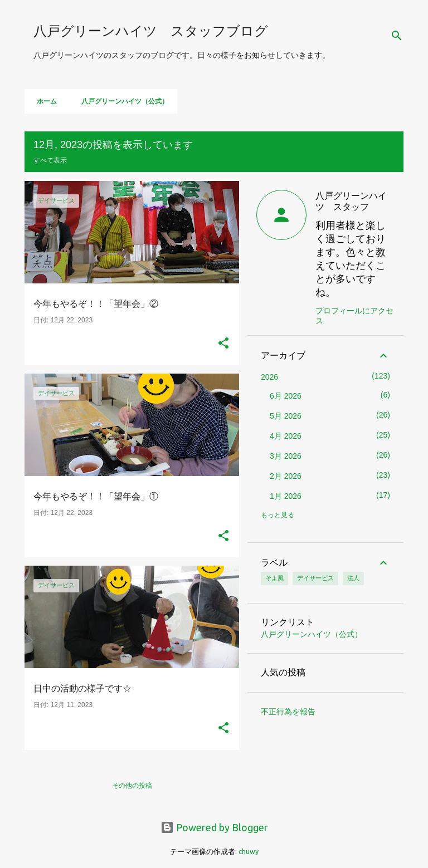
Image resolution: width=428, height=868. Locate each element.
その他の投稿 (132, 785)
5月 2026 (286, 416)
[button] (223, 344)
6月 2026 (286, 396)
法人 (353, 578)
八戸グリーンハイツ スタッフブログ (151, 31)
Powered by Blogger (214, 827)
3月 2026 (286, 456)
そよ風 (274, 578)
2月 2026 (286, 476)
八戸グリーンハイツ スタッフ (351, 201)
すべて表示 (50, 160)
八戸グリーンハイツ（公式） (121, 101)
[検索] (397, 36)
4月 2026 (286, 436)
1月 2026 (286, 496)
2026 (269, 377)
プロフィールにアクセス (354, 316)
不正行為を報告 (288, 712)
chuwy (249, 851)
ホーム (43, 101)
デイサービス (315, 578)
